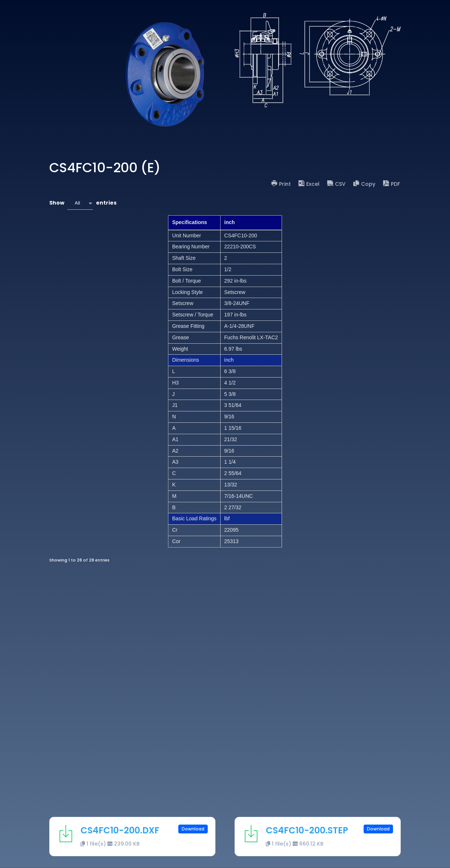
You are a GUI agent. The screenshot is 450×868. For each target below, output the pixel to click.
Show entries (83, 203)
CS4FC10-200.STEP (307, 830)
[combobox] (80, 203)
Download (193, 829)
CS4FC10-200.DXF (120, 830)
